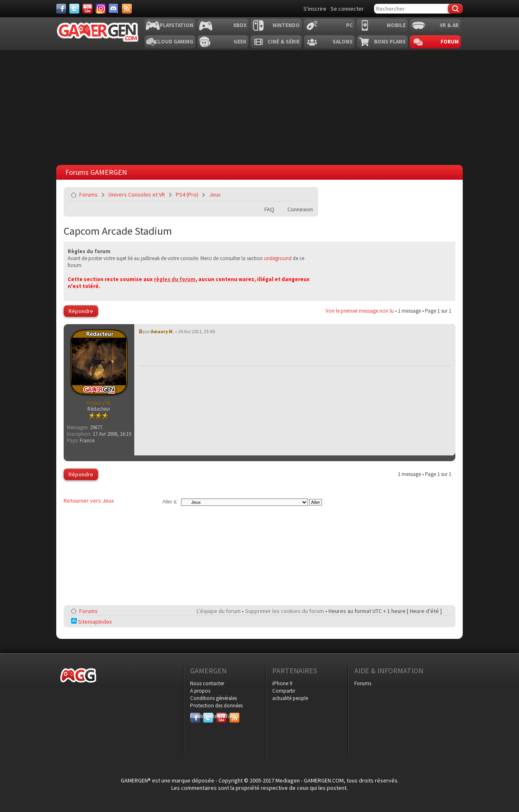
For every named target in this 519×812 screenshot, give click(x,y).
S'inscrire (315, 9)
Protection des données (216, 706)
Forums (88, 194)
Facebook (195, 716)
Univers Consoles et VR (137, 194)
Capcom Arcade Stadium (118, 231)
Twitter (208, 716)
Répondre (81, 311)
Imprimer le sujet (287, 194)
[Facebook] (61, 9)
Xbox (240, 25)
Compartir (284, 691)
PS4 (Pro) (187, 194)
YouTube (221, 716)
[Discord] (114, 9)
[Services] (127, 9)
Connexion (300, 209)
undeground (278, 258)
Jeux (215, 194)
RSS (234, 716)
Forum (450, 42)
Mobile (396, 25)
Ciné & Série (284, 42)
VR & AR (449, 25)
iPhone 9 (282, 683)
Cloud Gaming (174, 42)
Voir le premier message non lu (360, 311)
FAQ (269, 209)
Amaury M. (162, 331)
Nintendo (286, 25)
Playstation (177, 25)
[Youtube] (87, 9)
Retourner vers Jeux (89, 501)
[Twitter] (74, 9)
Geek (240, 42)
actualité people (290, 698)
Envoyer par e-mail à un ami (306, 194)
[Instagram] (101, 9)
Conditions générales (214, 698)
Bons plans (390, 42)
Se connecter (347, 9)
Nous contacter (207, 683)
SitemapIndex (91, 622)
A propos (200, 691)
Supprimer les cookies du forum (285, 611)
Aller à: (170, 502)
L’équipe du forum (219, 611)
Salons (343, 42)
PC (349, 25)
